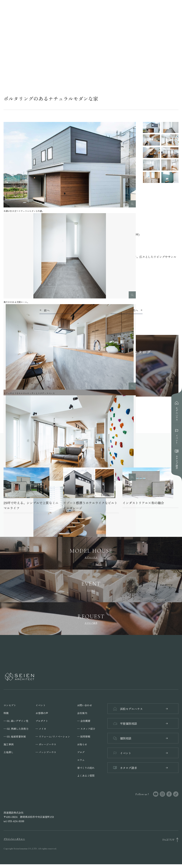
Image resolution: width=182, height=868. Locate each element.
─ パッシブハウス (46, 751)
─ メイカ (41, 728)
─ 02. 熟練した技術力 (16, 728)
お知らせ (82, 744)
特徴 (6, 712)
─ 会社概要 (84, 720)
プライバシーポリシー (14, 843)
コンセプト (10, 704)
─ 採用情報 (84, 736)
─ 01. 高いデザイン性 (16, 720)
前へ (47, 310)
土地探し (9, 751)
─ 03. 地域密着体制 (15, 736)
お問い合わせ (85, 704)
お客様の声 (42, 712)
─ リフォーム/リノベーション (53, 736)
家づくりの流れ (86, 767)
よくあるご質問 (86, 775)
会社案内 (82, 712)
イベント (41, 704)
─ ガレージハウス (46, 744)
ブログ (81, 751)
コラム (81, 759)
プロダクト (42, 720)
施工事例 (9, 744)
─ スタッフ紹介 (86, 728)
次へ (135, 310)
